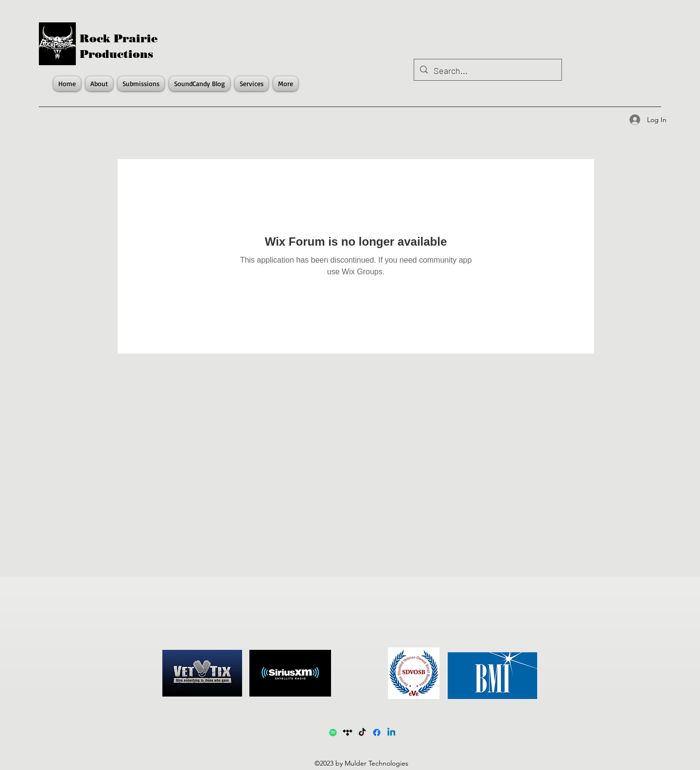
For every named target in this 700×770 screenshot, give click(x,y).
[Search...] (487, 71)
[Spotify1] (333, 733)
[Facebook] (377, 733)
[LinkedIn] (391, 733)
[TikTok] (362, 733)
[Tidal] (348, 733)
